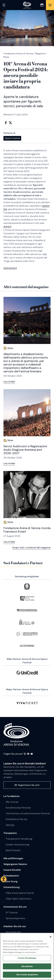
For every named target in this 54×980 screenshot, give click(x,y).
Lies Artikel (9, 382)
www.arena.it (10, 268)
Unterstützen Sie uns (15, 907)
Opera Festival (12, 138)
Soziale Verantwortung (17, 845)
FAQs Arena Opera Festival (20, 893)
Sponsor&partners (15, 918)
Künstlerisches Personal (18, 808)
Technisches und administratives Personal (28, 813)
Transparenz (10, 833)
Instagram (25, 754)
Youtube (32, 754)
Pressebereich (11, 876)
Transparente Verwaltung (19, 839)
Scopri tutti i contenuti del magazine (31, 548)
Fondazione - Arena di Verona (16, 734)
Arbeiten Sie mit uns (15, 926)
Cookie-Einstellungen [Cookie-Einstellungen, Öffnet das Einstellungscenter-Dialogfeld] (27, 958)
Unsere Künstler (12, 870)
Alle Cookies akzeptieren (27, 975)
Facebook (6, 123)
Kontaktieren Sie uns (16, 819)
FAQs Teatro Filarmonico (19, 899)
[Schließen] (51, 937)
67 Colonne (12, 913)
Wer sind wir (12, 802)
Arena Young (10, 881)
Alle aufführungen (13, 858)
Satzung (10, 825)
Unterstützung (12, 887)
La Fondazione (11, 796)
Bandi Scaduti (13, 850)
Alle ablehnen (27, 967)
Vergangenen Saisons (15, 864)
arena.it (7, 226)
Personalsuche (13, 932)
